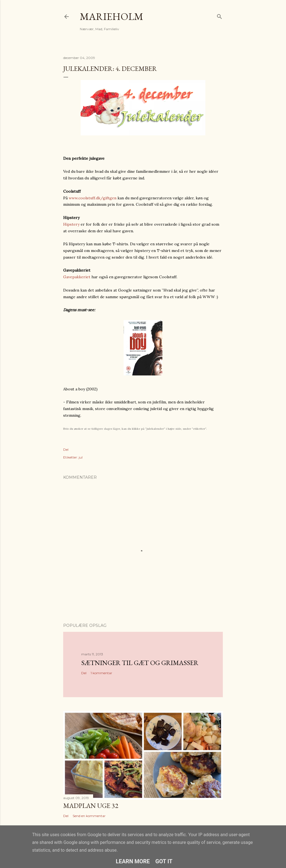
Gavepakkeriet (77, 277)
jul (81, 457)
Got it (164, 861)
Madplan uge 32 (91, 806)
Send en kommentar (89, 816)
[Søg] (219, 15)
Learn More (133, 861)
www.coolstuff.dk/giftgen (93, 198)
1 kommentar (101, 673)
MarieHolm (112, 16)
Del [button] (66, 450)
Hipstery (71, 224)
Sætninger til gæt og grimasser (140, 663)
